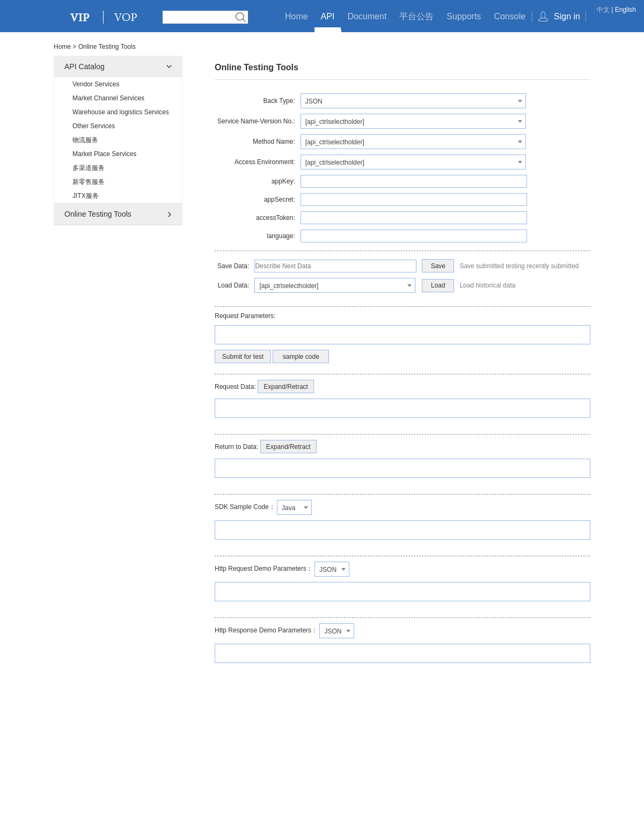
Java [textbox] (288, 508)
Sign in (567, 16)
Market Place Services (104, 154)
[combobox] (413, 101)
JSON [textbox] (314, 101)
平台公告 (416, 16)
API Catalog (85, 67)
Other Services (94, 126)
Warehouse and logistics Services (121, 112)
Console (510, 16)
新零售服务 (89, 182)
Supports (464, 16)
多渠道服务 (89, 168)
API (328, 16)
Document (367, 16)
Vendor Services (96, 84)
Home (297, 16)
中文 (603, 10)
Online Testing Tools (98, 214)
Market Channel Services (108, 98)
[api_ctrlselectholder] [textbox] (335, 122)
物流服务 (85, 140)
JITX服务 (86, 196)
